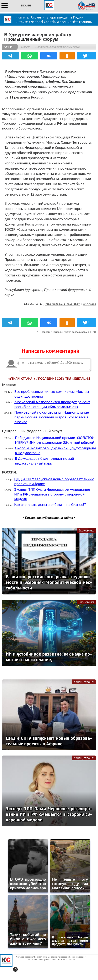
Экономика (86, 530)
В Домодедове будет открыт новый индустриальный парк (45, 461)
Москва (26, 47)
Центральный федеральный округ (57, 47)
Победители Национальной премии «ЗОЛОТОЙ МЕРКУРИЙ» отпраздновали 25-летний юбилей (55, 440)
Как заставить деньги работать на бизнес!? (50, 505)
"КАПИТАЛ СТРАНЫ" (62, 304)
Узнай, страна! (84, 682)
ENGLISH (26, 6)
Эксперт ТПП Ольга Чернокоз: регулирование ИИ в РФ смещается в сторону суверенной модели (52, 494)
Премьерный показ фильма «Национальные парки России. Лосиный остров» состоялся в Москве (52, 417)
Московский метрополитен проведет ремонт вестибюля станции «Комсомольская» (52, 404)
